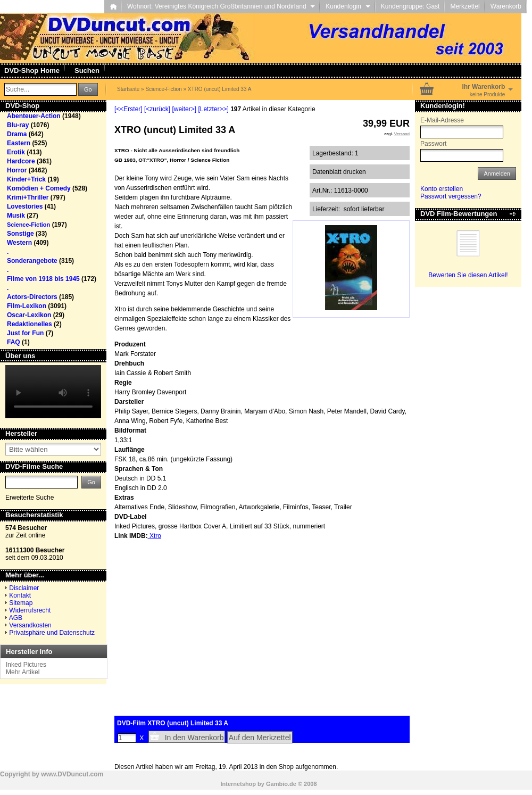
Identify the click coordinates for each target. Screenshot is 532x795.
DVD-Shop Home (32, 71)
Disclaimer (24, 588)
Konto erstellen (442, 189)
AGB (16, 618)
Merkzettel (465, 6)
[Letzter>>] (213, 109)
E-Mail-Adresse (442, 120)
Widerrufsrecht (30, 610)
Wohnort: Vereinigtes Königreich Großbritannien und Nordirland (221, 6)
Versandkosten (30, 625)
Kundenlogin (348, 6)
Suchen (87, 71)
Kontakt (20, 595)
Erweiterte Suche (30, 498)
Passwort (433, 144)
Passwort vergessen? (451, 196)
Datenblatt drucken (339, 172)
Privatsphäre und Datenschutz (52, 633)
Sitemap (21, 603)
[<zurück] (157, 109)
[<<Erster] (128, 109)
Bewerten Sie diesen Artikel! (468, 275)
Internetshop (238, 784)
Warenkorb (506, 6)
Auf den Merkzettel (260, 738)
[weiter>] (184, 109)
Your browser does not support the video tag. (53, 392)
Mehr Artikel (23, 672)
